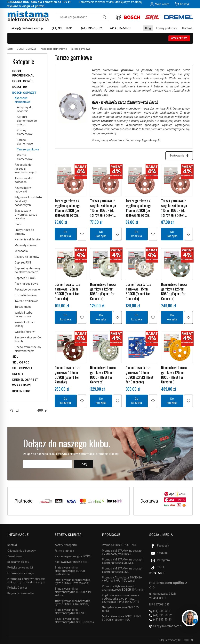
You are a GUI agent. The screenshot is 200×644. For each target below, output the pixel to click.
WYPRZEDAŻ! (179, 38)
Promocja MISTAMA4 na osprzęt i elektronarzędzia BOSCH (123, 552)
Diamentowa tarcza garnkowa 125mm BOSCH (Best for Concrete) (103, 375)
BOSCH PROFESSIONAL (23, 73)
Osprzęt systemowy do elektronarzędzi (28, 270)
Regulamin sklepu (18, 562)
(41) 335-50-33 (121, 28)
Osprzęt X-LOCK (25, 278)
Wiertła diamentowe (25, 157)
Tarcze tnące (23, 307)
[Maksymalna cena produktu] (40, 410)
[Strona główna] (28, 17)
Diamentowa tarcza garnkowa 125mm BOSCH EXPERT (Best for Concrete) (140, 375)
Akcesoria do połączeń (23, 180)
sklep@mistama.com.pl (27, 28)
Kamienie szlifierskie (28, 239)
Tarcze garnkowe (28, 149)
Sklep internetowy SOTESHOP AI (176, 640)
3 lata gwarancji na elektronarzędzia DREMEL (70, 611)
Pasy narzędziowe (26, 284)
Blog (148, 28)
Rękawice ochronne (27, 290)
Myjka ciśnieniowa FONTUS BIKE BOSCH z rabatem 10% (122, 618)
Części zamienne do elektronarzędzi (28, 349)
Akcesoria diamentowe (23, 100)
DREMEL (18, 374)
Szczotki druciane (26, 295)
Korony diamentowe (25, 132)
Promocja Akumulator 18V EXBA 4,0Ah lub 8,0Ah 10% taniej (122, 579)
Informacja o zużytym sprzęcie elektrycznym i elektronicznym (26, 581)
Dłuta (18, 224)
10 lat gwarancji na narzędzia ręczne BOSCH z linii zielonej (73, 603)
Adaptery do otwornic (25, 109)
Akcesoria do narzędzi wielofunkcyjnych (26, 169)
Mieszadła (21, 251)
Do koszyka (66, 234)
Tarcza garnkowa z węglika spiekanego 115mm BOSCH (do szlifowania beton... (68, 208)
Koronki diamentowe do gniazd (27, 121)
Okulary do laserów (27, 257)
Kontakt (187, 28)
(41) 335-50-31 (62, 28)
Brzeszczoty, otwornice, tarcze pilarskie (26, 215)
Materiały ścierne (26, 245)
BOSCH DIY (20, 87)
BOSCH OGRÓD (23, 81)
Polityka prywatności (20, 568)
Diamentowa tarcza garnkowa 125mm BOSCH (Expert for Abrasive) (67, 375)
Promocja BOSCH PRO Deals (119, 545)
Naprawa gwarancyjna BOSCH (73, 556)
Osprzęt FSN (23, 263)
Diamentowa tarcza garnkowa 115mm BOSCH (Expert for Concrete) (138, 291)
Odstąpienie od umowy (22, 551)
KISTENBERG (21, 391)
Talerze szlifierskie (26, 301)
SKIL (15, 357)
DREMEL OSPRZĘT (25, 380)
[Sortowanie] (179, 156)
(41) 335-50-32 (92, 28)
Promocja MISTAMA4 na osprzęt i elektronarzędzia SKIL (123, 570)
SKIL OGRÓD (21, 362)
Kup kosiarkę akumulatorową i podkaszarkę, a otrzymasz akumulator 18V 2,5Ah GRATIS (121, 599)
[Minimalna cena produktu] (11, 410)
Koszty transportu (66, 545)
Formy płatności (167, 28)
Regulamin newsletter (21, 593)
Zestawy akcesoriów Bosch (28, 339)
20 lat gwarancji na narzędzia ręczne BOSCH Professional (73, 581)
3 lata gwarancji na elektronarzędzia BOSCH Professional (70, 571)
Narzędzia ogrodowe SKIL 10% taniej (121, 609)
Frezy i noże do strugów (24, 232)
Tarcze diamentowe (25, 142)
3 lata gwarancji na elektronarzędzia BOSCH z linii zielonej (73, 592)
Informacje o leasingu (21, 573)
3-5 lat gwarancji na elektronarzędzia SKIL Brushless (74, 620)
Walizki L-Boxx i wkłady (25, 324)
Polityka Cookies (17, 588)
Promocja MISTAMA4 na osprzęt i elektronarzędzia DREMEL (123, 561)
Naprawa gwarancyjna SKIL (71, 562)
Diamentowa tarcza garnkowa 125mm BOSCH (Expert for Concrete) (67, 291)
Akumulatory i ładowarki (23, 190)
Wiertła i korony (25, 332)
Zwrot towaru (16, 556)
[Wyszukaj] (104, 17)
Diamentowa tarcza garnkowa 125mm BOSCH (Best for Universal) (174, 375)
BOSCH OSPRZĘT (24, 93)
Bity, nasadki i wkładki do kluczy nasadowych (28, 201)
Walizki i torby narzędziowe (23, 315)
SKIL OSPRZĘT (22, 368)
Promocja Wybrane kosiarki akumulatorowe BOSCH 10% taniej (123, 588)
